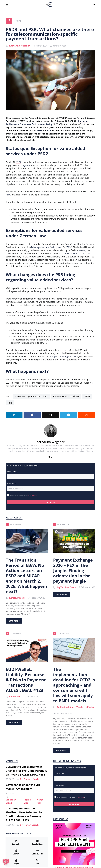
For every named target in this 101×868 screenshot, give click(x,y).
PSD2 (19, 162)
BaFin (82, 250)
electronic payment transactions (31, 396)
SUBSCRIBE (50, 502)
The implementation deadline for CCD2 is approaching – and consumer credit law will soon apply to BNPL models (74, 685)
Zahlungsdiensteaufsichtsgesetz (47, 247)
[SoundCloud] (37, 852)
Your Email (12, 483)
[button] (52, 5)
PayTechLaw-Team (66, 587)
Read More (14, 621)
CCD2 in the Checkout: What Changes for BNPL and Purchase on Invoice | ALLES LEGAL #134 (27, 771)
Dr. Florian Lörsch (66, 707)
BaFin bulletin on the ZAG (77, 254)
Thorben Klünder (85, 707)
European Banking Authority (64, 357)
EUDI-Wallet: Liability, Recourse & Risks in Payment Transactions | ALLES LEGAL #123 (26, 680)
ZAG (69, 247)
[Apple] (16, 862)
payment (26, 165)
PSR (49, 131)
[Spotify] (16, 852)
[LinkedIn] (16, 842)
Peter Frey (14, 697)
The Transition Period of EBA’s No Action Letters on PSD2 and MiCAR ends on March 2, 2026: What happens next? (27, 576)
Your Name (12, 472)
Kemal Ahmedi (17, 598)
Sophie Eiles (27, 801)
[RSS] (37, 862)
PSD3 (39, 131)
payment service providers (66, 396)
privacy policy (33, 495)
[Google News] (37, 842)
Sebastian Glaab (11, 801)
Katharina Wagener (19, 46)
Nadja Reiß (40, 801)
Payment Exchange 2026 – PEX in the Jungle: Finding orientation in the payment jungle (73, 570)
